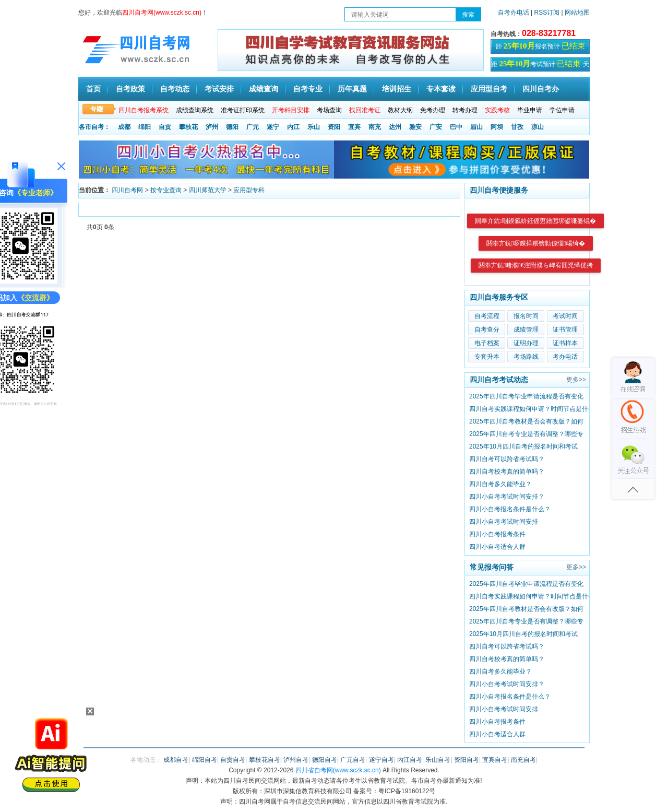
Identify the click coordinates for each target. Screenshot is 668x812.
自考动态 (175, 89)
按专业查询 (166, 190)
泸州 (212, 127)
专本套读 (441, 89)
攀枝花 (188, 127)
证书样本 (565, 343)
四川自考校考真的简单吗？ (507, 472)
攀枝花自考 (265, 760)
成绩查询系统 (195, 110)
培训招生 (397, 89)
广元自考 (353, 760)
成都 (124, 127)
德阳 (232, 127)
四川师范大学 (208, 190)
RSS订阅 (548, 13)
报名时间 (526, 316)
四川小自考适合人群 (497, 547)
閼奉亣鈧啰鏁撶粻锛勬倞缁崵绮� (536, 243)
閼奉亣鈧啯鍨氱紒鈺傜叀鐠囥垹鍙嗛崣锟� (535, 221)
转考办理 (465, 110)
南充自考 (523, 760)
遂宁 (273, 127)
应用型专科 (249, 190)
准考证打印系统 (243, 110)
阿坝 (497, 127)
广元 (253, 127)
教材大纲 (400, 110)
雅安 (415, 127)
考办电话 (565, 357)
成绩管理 (526, 329)
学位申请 (562, 110)
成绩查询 (264, 89)
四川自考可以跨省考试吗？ (507, 459)
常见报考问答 (492, 567)
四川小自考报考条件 (497, 534)
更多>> (576, 380)
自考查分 (487, 329)
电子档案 (487, 343)
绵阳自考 (205, 760)
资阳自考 (467, 760)
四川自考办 (541, 89)
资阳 (334, 127)
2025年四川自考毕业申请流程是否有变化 (526, 396)
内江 (293, 127)
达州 (395, 127)
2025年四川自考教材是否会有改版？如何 (526, 421)
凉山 (538, 127)
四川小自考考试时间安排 (504, 522)
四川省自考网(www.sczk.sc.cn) (338, 770)
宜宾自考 (495, 760)
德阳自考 (325, 760)
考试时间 (565, 316)
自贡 (165, 127)
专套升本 (487, 357)
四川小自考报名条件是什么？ (510, 509)
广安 (436, 127)
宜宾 (354, 127)
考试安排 (219, 89)
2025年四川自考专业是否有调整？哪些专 (526, 434)
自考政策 (130, 89)
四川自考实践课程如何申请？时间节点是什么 (532, 409)
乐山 (314, 127)
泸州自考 (296, 760)
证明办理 (526, 343)
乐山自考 (438, 760)
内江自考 (410, 760)
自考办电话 (514, 13)
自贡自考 (233, 760)
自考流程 (487, 316)
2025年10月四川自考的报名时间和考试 (523, 446)
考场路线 (526, 357)
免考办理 (433, 110)
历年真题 (352, 89)
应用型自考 (489, 89)
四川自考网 (127, 190)
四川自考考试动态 (499, 380)
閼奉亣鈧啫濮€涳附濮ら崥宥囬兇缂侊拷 (536, 265)
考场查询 (329, 110)
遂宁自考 (381, 760)
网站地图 (577, 13)
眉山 (476, 127)
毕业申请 (530, 110)
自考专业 (308, 89)
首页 (93, 89)
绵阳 (145, 127)
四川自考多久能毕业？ (500, 484)
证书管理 (565, 329)
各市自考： (94, 127)
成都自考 (176, 760)
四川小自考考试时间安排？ (507, 497)
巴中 (456, 127)
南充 (375, 127)
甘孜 (517, 127)
